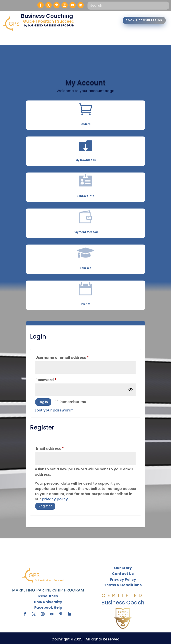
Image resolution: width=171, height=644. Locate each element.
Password (54, 379)
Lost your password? (54, 410)
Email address (58, 448)
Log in (43, 402)
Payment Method (86, 232)
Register (45, 506)
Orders (86, 124)
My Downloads (86, 160)
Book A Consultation (144, 20)
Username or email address (70, 357)
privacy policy (55, 499)
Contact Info (85, 196)
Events (86, 304)
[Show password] (131, 389)
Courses (85, 268)
